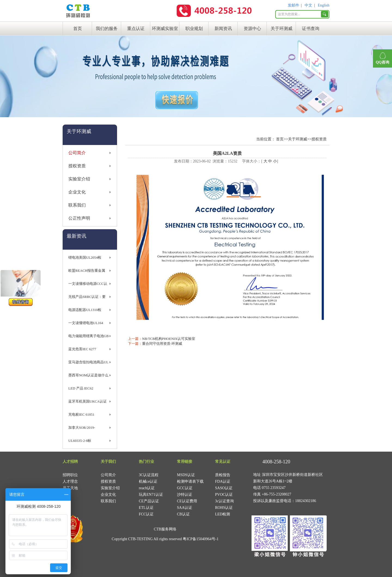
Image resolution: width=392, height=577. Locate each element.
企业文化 (77, 192)
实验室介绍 (79, 179)
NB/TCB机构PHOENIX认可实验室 (169, 339)
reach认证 (147, 488)
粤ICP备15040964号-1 (200, 539)
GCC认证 (185, 488)
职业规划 (194, 28)
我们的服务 (107, 28)
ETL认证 (146, 508)
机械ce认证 (148, 481)
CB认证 (183, 514)
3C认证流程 (149, 475)
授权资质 (77, 166)
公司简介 (77, 153)
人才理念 (70, 481)
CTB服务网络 (165, 529)
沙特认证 (185, 495)
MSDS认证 (186, 475)
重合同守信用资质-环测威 (162, 344)
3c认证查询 (224, 501)
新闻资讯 (223, 28)
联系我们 (77, 205)
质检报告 (223, 475)
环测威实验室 (165, 28)
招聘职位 (70, 475)
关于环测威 (281, 28)
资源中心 (252, 28)
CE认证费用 (187, 501)
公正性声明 (79, 218)
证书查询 (311, 28)
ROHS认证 (224, 508)
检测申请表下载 (190, 481)
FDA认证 (223, 481)
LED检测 (223, 514)
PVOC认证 (224, 495)
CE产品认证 (149, 501)
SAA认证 (185, 508)
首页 (78, 28)
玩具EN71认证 (151, 495)
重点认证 (136, 28)
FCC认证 (146, 514)
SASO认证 (224, 488)
